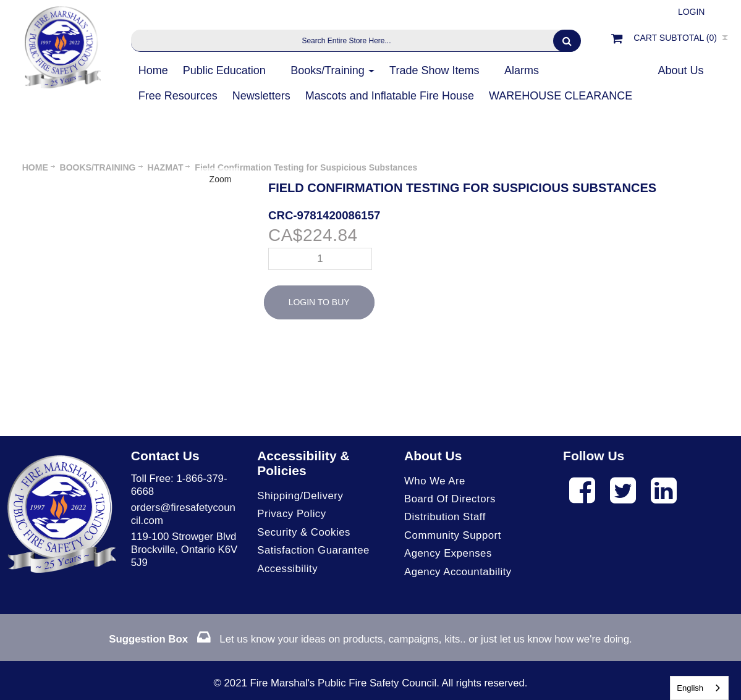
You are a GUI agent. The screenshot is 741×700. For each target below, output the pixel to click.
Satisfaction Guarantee (313, 550)
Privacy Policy (291, 514)
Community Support (453, 535)
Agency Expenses (448, 553)
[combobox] (699, 688)
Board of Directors (450, 499)
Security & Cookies (304, 532)
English (690, 688)
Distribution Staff (445, 517)
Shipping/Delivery (300, 496)
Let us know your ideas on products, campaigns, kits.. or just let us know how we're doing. (370, 639)
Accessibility (287, 569)
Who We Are (435, 481)
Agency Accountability (458, 572)
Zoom (221, 179)
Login (692, 12)
